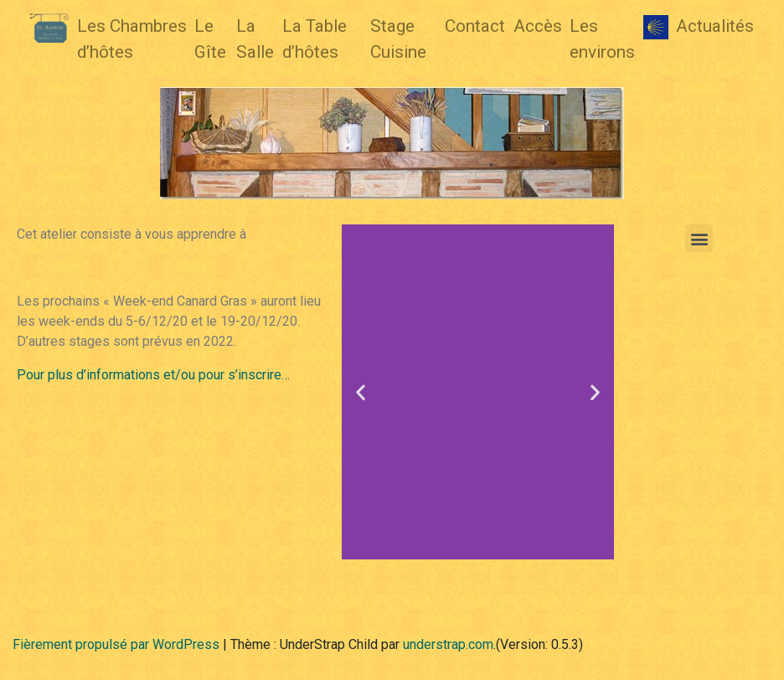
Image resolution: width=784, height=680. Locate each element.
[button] (361, 392)
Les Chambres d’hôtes (132, 39)
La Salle (255, 39)
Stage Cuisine (398, 39)
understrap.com (448, 644)
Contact (475, 26)
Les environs (602, 39)
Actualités (715, 26)
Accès (538, 26)
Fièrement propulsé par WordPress (116, 644)
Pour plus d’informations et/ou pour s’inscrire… (153, 375)
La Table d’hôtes (315, 39)
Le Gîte (210, 39)
